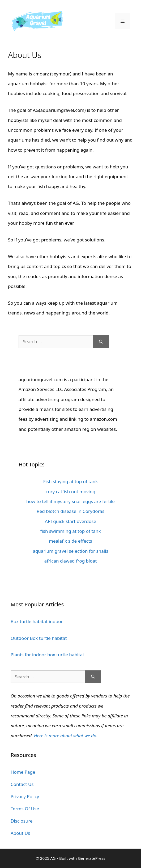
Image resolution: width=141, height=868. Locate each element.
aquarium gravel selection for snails (70, 551)
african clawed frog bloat (71, 561)
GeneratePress (91, 858)
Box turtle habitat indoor (37, 621)
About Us (20, 833)
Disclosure (22, 821)
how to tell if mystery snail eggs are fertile (70, 501)
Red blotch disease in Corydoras (70, 511)
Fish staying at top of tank (71, 481)
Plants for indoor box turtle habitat (47, 655)
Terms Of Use (25, 809)
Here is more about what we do (65, 736)
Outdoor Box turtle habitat (39, 638)
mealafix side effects (70, 541)
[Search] (101, 342)
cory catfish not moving (70, 492)
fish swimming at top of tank (71, 531)
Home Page (23, 772)
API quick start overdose (70, 521)
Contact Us (22, 784)
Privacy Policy (25, 796)
